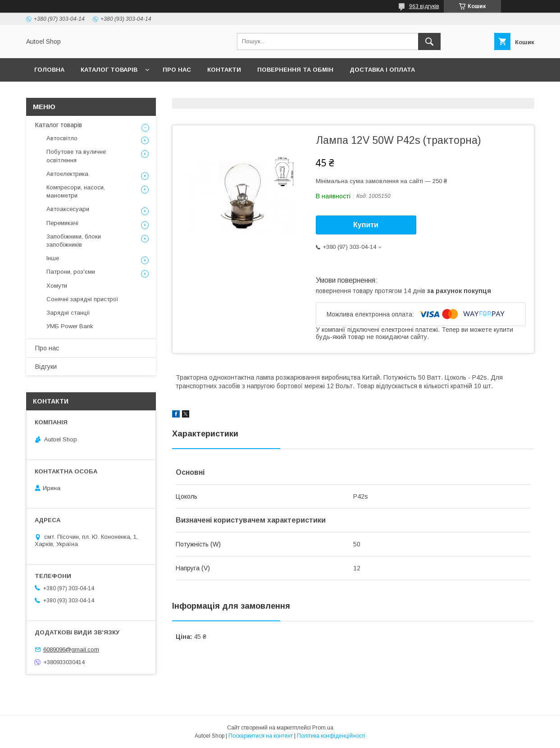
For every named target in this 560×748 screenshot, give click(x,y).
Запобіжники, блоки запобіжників (74, 241)
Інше (53, 258)
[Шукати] (429, 41)
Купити (366, 225)
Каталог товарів (109, 70)
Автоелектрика (67, 174)
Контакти (224, 70)
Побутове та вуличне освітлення (76, 156)
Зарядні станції (68, 313)
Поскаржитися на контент (261, 736)
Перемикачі (62, 223)
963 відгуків (424, 6)
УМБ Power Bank (70, 326)
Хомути (57, 286)
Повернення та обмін (295, 70)
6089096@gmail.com (71, 649)
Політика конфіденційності (331, 736)
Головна (49, 70)
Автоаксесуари (68, 209)
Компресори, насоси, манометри (76, 191)
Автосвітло (62, 138)
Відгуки (46, 367)
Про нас (177, 70)
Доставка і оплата (382, 70)
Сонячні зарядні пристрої (82, 299)
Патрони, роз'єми (71, 272)
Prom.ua (323, 728)
